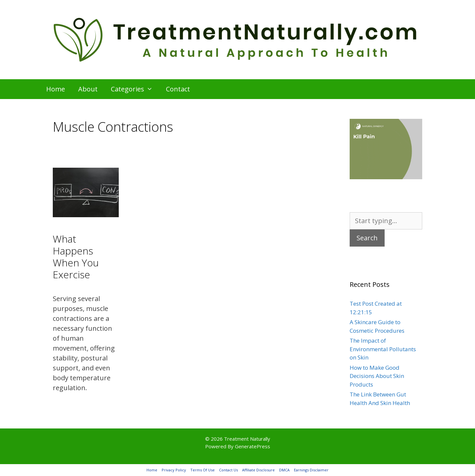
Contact (178, 89)
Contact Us (228, 470)
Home (56, 89)
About (88, 89)
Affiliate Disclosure (258, 470)
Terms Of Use (203, 470)
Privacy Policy (174, 470)
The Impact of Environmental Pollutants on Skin (383, 349)
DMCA (284, 470)
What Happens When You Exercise (76, 257)
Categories (135, 89)
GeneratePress (253, 446)
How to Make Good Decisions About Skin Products (377, 376)
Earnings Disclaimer (311, 470)
